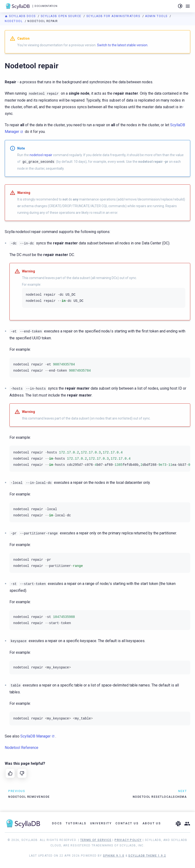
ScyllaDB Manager (35, 736)
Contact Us (127, 823)
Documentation (46, 6)
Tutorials (76, 823)
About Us (152, 823)
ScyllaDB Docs (21, 16)
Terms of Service (96, 840)
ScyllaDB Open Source (62, 16)
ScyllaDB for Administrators (114, 16)
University (101, 823)
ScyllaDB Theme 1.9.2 (147, 856)
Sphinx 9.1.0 (114, 856)
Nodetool (14, 21)
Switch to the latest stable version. (123, 45)
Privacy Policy (128, 840)
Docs (57, 823)
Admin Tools (157, 16)
